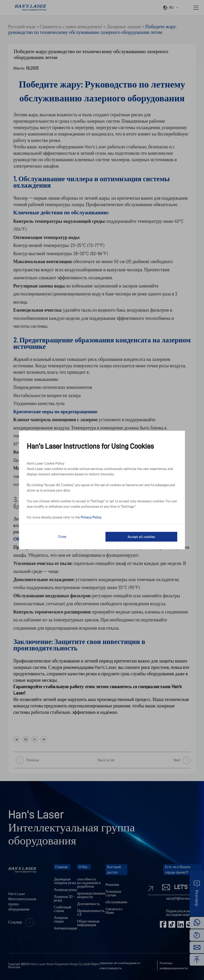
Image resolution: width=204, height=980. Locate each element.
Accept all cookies (141, 537)
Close (62, 537)
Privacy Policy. (91, 517)
